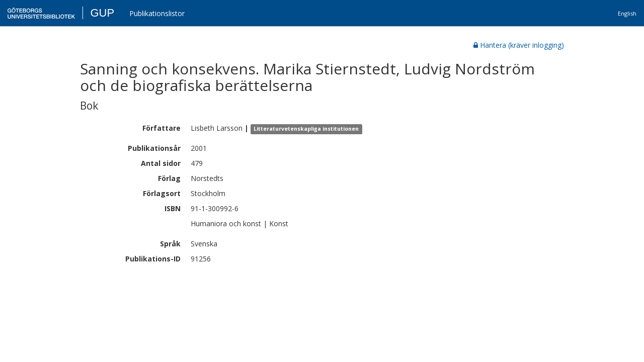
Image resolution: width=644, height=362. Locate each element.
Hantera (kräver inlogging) (519, 45)
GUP (102, 13)
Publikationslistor (157, 13)
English (627, 13)
